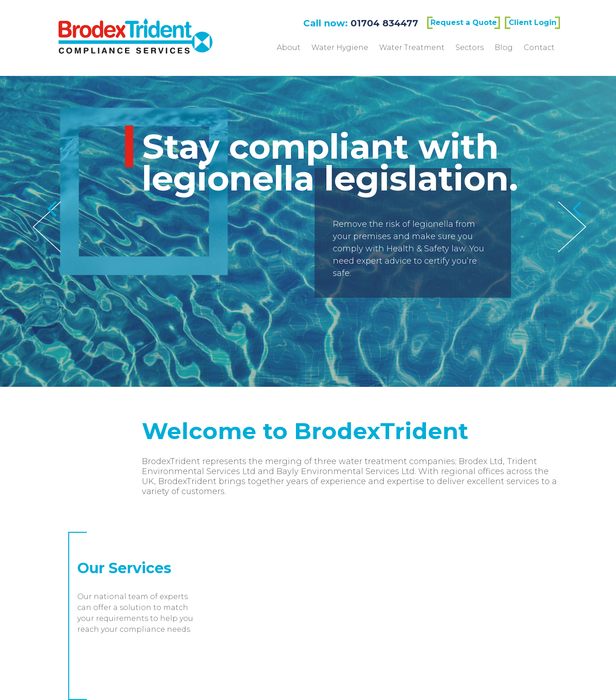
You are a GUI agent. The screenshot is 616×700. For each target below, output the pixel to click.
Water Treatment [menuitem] (412, 47)
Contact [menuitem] (539, 47)
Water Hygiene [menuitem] (340, 47)
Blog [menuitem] (504, 47)
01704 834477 (384, 23)
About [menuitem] (289, 47)
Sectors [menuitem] (470, 47)
